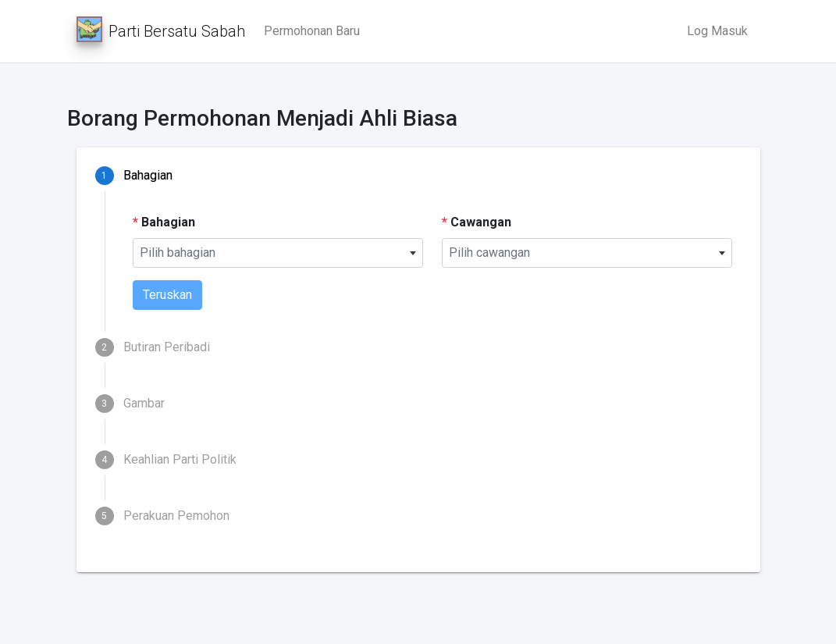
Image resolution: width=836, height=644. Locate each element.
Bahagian (164, 222)
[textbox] (278, 253)
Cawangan (477, 222)
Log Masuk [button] (717, 31)
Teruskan (167, 295)
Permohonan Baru (312, 31)
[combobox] (278, 253)
